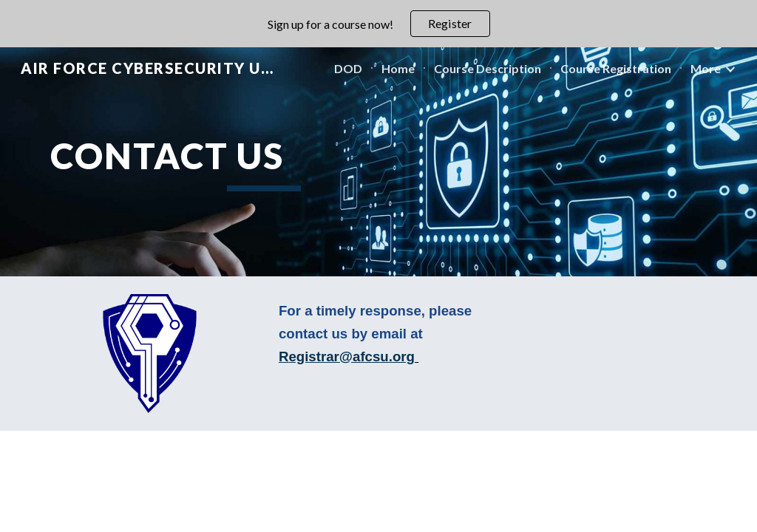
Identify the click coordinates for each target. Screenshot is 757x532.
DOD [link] (348, 68)
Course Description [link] (488, 68)
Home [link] (398, 68)
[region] (378, 24)
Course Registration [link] (616, 68)
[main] (264, 162)
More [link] (706, 68)
